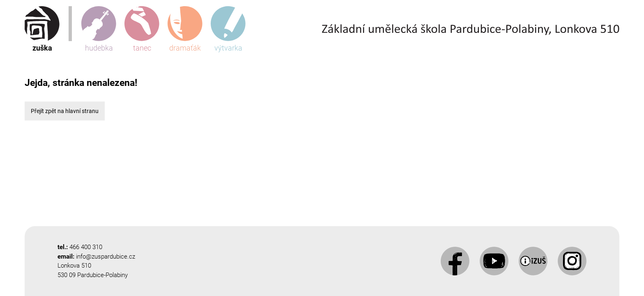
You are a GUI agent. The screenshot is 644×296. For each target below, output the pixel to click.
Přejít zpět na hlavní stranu (65, 111)
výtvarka (228, 29)
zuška (42, 29)
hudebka (99, 29)
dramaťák (185, 29)
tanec (142, 29)
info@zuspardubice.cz (106, 257)
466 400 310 (86, 247)
